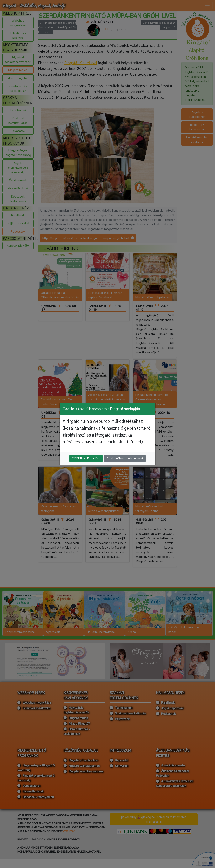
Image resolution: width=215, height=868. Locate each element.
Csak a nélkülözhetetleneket (125, 458)
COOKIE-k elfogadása (86, 458)
